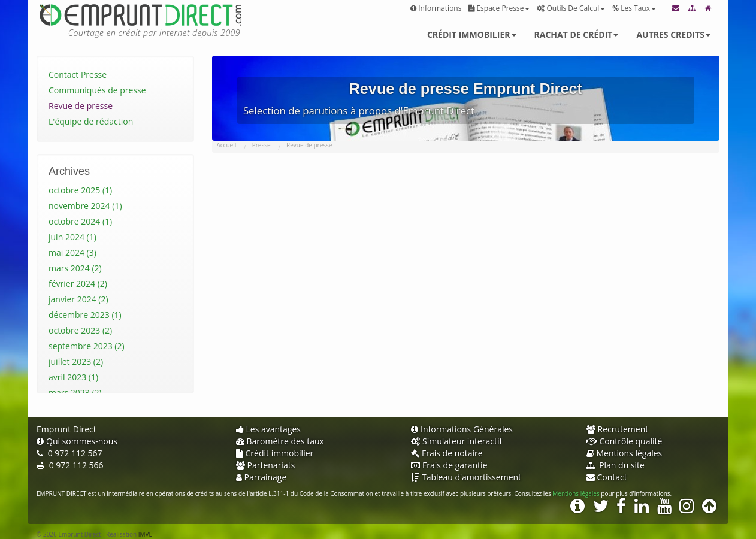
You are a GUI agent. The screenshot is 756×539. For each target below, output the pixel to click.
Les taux (634, 8)
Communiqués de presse (97, 90)
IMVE (145, 534)
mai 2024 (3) (72, 252)
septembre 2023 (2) (87, 346)
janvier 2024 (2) (78, 299)
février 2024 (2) (78, 284)
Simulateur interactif (456, 441)
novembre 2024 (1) (85, 206)
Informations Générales (462, 429)
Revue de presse (81, 106)
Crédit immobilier (472, 34)
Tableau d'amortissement (466, 477)
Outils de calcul (571, 8)
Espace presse (499, 8)
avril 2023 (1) (73, 377)
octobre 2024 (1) (80, 221)
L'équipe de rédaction (91, 121)
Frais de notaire (447, 453)
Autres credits (673, 34)
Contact (607, 477)
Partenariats (266, 465)
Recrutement (618, 429)
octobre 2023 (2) (80, 330)
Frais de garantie (449, 465)
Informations (436, 8)
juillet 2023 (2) (76, 361)
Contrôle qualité (625, 441)
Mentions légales (625, 453)
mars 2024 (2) (75, 268)
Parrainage (261, 477)
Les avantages (269, 429)
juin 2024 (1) (72, 237)
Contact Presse (78, 75)
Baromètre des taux (280, 441)
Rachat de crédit (577, 34)
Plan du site (616, 465)
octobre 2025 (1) (80, 190)
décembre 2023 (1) (85, 315)
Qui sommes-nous (77, 441)
